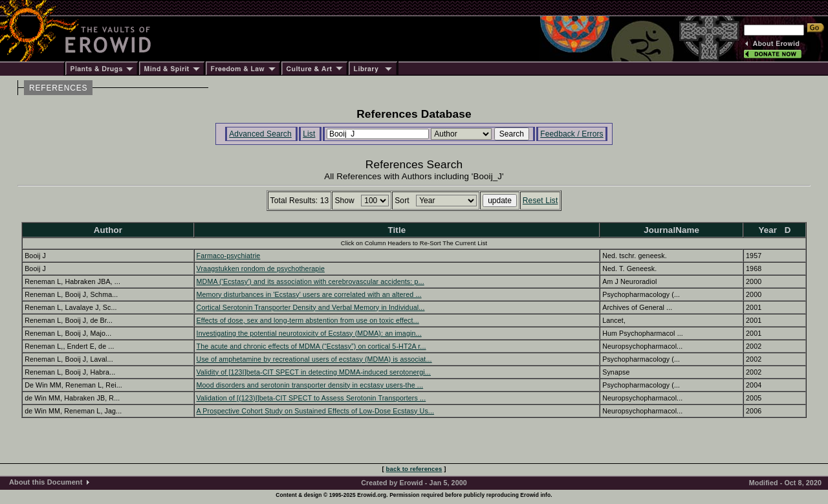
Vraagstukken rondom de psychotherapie (261, 268)
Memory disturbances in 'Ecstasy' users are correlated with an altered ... (309, 294)
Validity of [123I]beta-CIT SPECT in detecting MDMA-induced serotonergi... (314, 372)
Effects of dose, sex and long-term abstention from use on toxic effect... (308, 320)
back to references (414, 469)
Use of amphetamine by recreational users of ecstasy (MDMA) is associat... (314, 359)
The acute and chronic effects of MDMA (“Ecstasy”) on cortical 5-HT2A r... (311, 346)
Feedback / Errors (572, 134)
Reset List (540, 201)
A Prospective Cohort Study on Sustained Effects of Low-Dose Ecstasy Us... (316, 411)
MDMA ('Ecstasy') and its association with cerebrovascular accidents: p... (310, 281)
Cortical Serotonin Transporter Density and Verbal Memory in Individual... (311, 307)
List (309, 134)
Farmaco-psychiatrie (229, 256)
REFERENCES (58, 88)
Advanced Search (260, 134)
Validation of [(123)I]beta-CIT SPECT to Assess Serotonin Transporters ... (311, 398)
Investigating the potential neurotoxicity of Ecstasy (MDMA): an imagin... (309, 333)
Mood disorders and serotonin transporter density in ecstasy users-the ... (310, 385)
